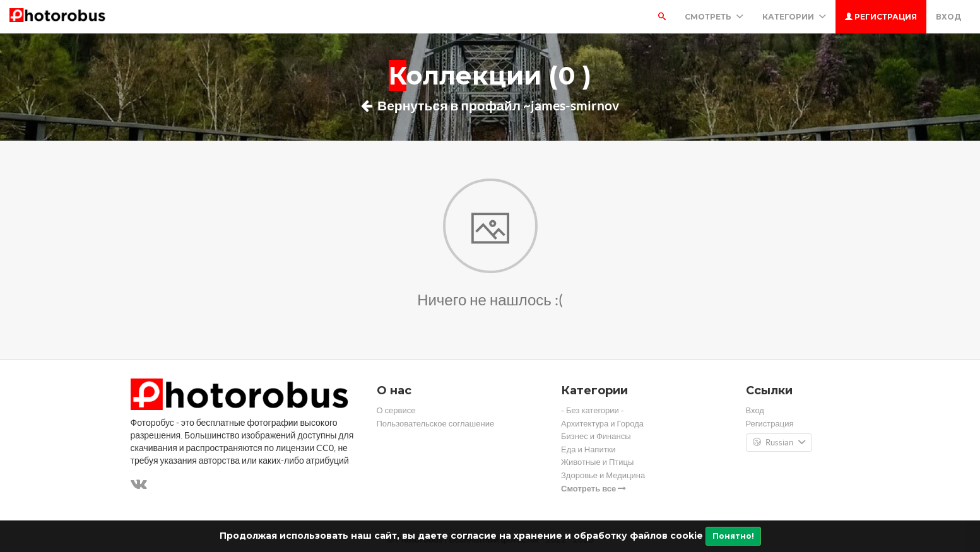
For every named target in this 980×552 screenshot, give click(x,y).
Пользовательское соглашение (436, 424)
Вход (948, 17)
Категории (794, 17)
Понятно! (733, 536)
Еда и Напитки (588, 449)
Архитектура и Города (602, 424)
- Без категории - (593, 410)
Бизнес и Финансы (596, 436)
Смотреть (714, 17)
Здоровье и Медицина (603, 475)
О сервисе (396, 410)
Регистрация (881, 17)
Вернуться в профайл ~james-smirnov (490, 105)
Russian (779, 443)
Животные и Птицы (597, 462)
